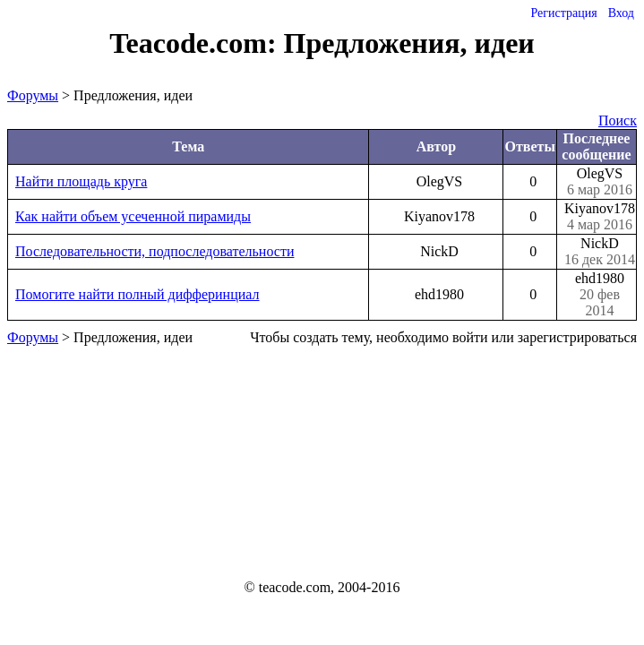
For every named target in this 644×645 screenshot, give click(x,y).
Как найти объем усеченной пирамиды (133, 216)
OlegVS (600, 182)
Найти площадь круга (81, 181)
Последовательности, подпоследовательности (155, 251)
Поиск (618, 120)
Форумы (33, 95)
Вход (621, 13)
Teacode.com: (196, 43)
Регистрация (563, 13)
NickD (600, 252)
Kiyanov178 (600, 217)
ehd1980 (600, 295)
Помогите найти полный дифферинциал (137, 294)
